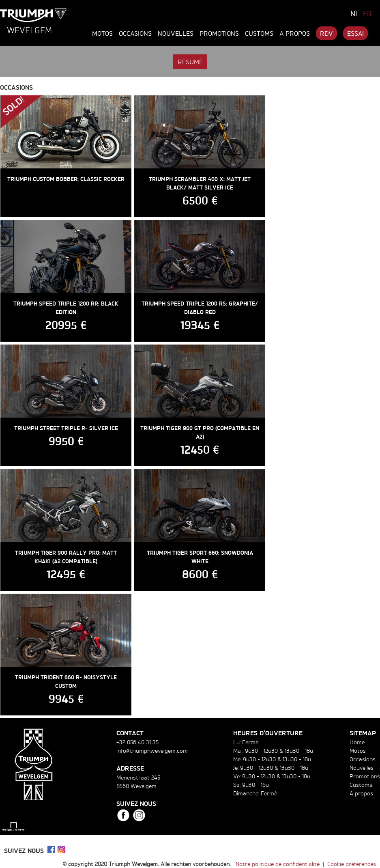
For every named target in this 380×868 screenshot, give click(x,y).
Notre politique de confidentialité (278, 864)
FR (367, 13)
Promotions (219, 33)
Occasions (135, 33)
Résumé (190, 62)
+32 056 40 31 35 (137, 742)
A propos (295, 33)
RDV (326, 33)
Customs (259, 33)
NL (355, 13)
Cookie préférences (352, 864)
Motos (102, 33)
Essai (355, 33)
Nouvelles (176, 33)
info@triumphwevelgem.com (152, 751)
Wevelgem (29, 30)
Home (357, 742)
